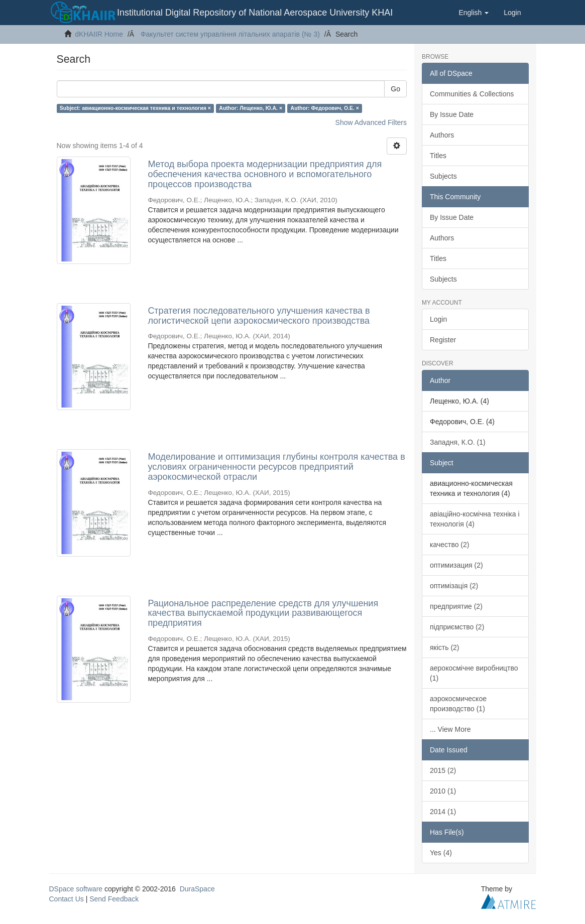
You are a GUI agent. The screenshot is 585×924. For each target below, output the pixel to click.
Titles (438, 156)
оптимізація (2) (454, 586)
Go (395, 89)
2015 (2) (443, 770)
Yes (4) (441, 853)
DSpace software (76, 889)
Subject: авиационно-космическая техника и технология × (135, 108)
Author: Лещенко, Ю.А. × (251, 108)
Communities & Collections (472, 94)
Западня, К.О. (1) (458, 442)
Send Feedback (114, 899)
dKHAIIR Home (99, 34)
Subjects (443, 176)
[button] (474, 13)
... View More (450, 729)
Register (443, 340)
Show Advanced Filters (371, 122)
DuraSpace (197, 889)
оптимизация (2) (456, 565)
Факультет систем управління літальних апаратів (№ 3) (230, 34)
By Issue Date (452, 114)
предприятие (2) (456, 606)
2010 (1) (443, 791)
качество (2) (449, 545)
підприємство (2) (457, 627)
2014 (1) (443, 812)
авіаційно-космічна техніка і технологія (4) (475, 519)
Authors (442, 135)
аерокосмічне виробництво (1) (474, 673)
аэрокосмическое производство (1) (458, 704)
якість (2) (445, 647)
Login (438, 319)
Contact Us (67, 899)
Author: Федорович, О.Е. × (325, 108)
